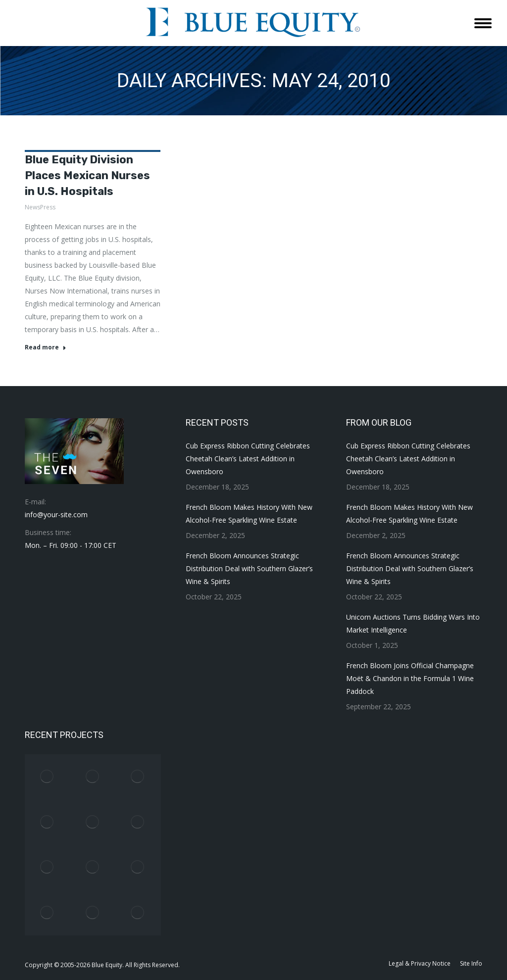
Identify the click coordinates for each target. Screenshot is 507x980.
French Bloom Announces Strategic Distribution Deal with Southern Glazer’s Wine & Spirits (249, 568)
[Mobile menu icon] (483, 23)
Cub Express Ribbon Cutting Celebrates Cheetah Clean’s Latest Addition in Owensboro (248, 459)
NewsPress (40, 207)
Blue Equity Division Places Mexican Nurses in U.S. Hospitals (87, 175)
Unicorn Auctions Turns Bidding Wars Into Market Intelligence (413, 623)
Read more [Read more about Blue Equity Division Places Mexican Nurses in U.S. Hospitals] (46, 347)
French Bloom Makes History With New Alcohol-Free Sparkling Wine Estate (249, 514)
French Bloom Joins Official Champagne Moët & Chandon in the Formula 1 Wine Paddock (410, 678)
